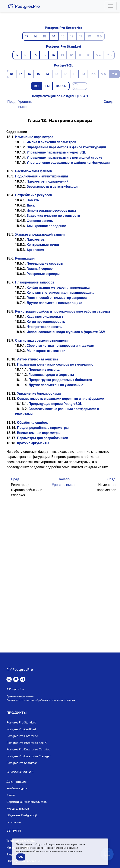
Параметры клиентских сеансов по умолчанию (55, 364)
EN (47, 86)
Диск (31, 205)
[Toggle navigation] (111, 6)
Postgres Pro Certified (21, 729)
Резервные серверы (43, 274)
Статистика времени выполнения (42, 340)
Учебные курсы (17, 788)
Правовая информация (20, 696)
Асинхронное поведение (46, 226)
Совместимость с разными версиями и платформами (61, 399)
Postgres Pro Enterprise (64, 28)
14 (54, 36)
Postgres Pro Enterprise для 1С (27, 743)
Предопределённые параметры (43, 428)
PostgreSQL (64, 65)
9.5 (109, 55)
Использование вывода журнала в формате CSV (66, 332)
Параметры (36, 240)
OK (21, 857)
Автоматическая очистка (38, 359)
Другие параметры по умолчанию (56, 385)
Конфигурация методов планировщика (58, 287)
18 (26, 55)
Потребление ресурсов (34, 195)
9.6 (99, 36)
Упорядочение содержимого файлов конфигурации (68, 163)
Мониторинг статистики (46, 351)
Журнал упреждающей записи (40, 234)
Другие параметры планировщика (55, 303)
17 (27, 36)
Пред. (12, 102)
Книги (11, 795)
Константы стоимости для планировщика (61, 293)
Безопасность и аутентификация (53, 187)
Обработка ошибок (32, 423)
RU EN (61, 86)
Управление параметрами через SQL (56, 152)
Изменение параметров (34, 137)
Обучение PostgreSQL (22, 815)
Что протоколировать (44, 327)
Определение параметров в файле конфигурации (66, 147)
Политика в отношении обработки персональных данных (41, 700)
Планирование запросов (35, 282)
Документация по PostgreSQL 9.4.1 (60, 96)
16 (36, 36)
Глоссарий (14, 822)
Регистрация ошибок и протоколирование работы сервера (63, 311)
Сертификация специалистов (26, 802)
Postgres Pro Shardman (22, 763)
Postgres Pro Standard (64, 47)
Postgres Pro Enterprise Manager (29, 756)
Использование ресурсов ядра (51, 210)
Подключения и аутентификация (42, 176)
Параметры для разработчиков (43, 438)
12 (72, 36)
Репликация (25, 258)
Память (33, 200)
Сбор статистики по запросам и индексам (61, 346)
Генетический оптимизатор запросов (57, 298)
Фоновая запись (40, 221)
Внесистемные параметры (39, 433)
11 (80, 36)
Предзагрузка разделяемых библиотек (60, 380)
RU (36, 86)
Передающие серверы (45, 263)
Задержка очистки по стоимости (53, 216)
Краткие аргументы (33, 443)
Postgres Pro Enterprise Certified (28, 750)
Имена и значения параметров (51, 142)
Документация (16, 782)
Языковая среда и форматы (51, 375)
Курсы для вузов (18, 809)
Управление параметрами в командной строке (64, 157)
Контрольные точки (43, 245)
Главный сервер (40, 269)
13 (63, 36)
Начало (64, 479)
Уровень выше (64, 485)
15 (45, 36)
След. (108, 102)
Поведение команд (44, 370)
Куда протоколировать (45, 317)
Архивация (35, 250)
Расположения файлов (34, 171)
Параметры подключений (48, 181)
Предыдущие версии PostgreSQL (55, 404)
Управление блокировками (39, 393)
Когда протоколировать (46, 322)
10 (89, 36)
